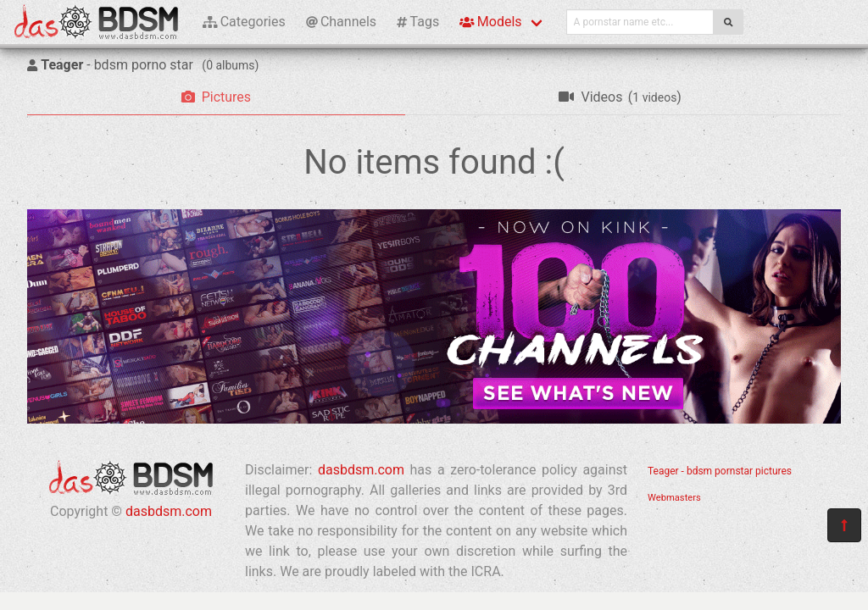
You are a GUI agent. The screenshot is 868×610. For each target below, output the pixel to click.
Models (490, 22)
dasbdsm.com (169, 511)
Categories (244, 22)
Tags (418, 22)
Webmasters (674, 498)
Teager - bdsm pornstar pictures (720, 471)
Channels (341, 22)
